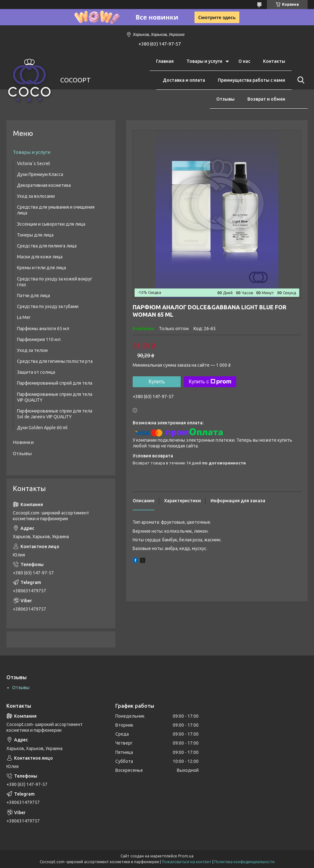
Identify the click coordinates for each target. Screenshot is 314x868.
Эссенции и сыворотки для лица (51, 224)
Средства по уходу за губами (48, 306)
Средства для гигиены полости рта (55, 361)
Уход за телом (32, 350)
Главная (165, 61)
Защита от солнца (36, 372)
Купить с (210, 382)
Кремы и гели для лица (41, 268)
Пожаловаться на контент (187, 862)
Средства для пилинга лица (47, 246)
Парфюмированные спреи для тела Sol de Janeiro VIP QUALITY (55, 414)
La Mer (24, 317)
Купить (157, 382)
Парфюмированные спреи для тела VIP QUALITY (55, 397)
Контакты (274, 61)
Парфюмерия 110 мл (39, 339)
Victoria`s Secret (33, 163)
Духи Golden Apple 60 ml (42, 428)
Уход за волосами (36, 196)
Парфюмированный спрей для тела (55, 383)
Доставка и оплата (184, 80)
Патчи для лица (33, 296)
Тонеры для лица (35, 235)
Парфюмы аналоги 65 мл (43, 329)
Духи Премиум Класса (40, 174)
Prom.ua (186, 856)
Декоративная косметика (44, 185)
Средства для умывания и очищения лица (56, 210)
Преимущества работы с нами (252, 80)
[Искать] (300, 80)
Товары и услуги (204, 61)
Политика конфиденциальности (244, 862)
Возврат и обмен (266, 99)
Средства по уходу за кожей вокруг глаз (55, 282)
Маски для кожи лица (40, 257)
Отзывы (225, 99)
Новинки (23, 442)
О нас (244, 61)
